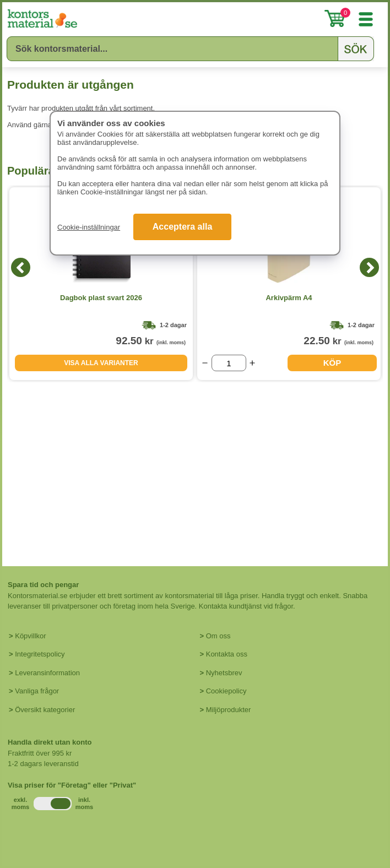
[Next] (369, 267)
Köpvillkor (30, 636)
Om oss (218, 636)
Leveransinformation (47, 673)
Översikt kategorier (45, 710)
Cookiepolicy (226, 691)
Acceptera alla (183, 227)
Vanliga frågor (37, 691)
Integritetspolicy (40, 654)
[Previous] (21, 267)
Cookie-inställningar (89, 227)
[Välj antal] (229, 363)
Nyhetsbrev (224, 673)
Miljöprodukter (229, 710)
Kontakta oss (227, 654)
